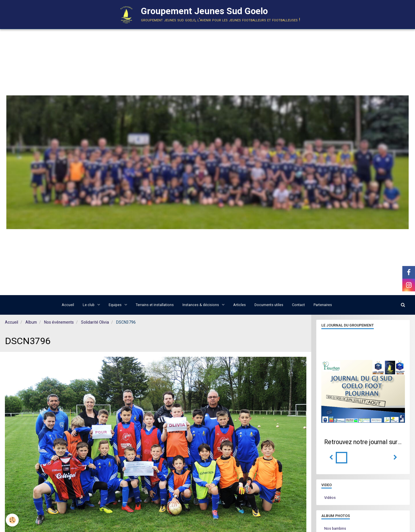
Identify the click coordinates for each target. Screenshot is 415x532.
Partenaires (323, 305)
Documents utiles (269, 305)
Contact (298, 305)
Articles (239, 305)
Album (31, 322)
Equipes (116, 305)
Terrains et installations (155, 305)
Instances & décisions (201, 305)
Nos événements (59, 322)
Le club (89, 305)
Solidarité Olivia (95, 322)
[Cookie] (12, 520)
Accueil (68, 305)
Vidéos (330, 498)
